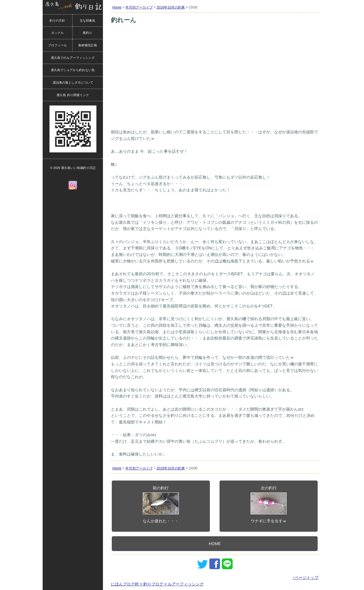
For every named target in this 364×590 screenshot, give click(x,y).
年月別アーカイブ (139, 7)
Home (117, 7)
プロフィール (57, 45)
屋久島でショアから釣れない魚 (73, 70)
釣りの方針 (57, 20)
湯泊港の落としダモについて (73, 82)
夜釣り (87, 33)
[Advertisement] (215, 85)
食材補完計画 (88, 45)
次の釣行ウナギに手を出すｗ (269, 504)
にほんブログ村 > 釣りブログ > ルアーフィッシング (157, 584)
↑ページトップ (306, 577)
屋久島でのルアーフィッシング (73, 58)
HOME (215, 544)
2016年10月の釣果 (171, 7)
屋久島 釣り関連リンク (73, 95)
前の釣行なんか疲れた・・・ (161, 504)
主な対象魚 (87, 20)
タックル (57, 33)
